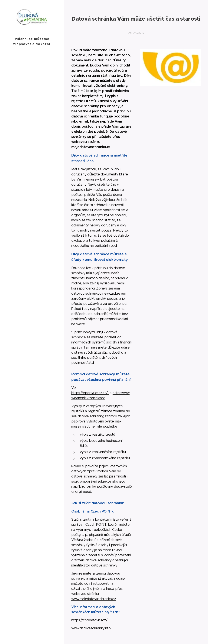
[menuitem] (32, 329)
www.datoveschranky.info (91, 628)
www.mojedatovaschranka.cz (94, 599)
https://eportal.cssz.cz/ (90, 393)
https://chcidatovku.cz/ (89, 620)
